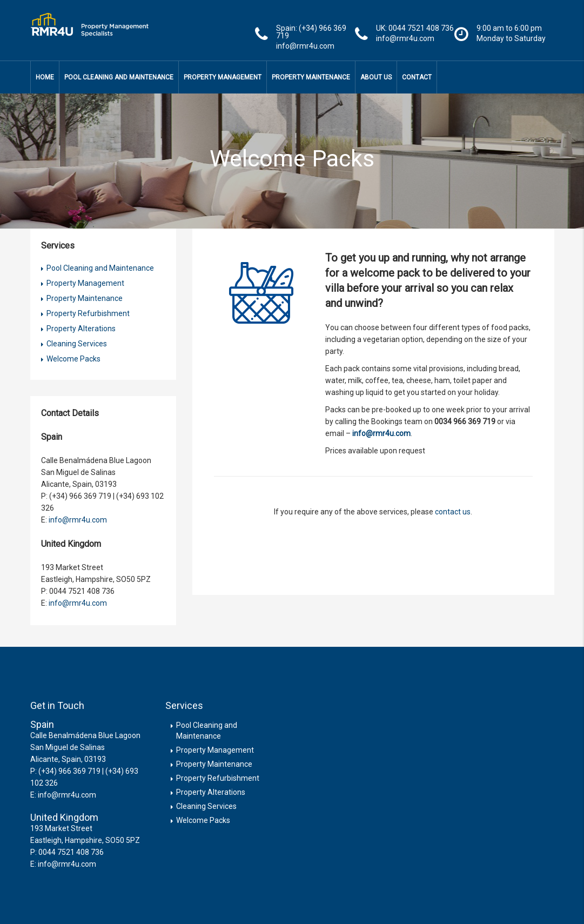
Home (45, 77)
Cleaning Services (77, 344)
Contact (417, 77)
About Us (376, 77)
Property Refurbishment (88, 313)
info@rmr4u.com (78, 520)
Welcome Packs (73, 359)
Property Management (223, 77)
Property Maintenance (311, 77)
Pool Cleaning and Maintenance (119, 77)
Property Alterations (81, 329)
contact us (453, 512)
